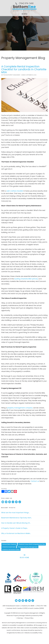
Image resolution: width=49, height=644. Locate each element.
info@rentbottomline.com (15, 633)
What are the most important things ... (16, 513)
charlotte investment (9, 547)
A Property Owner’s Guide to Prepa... (15, 528)
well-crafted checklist (15, 191)
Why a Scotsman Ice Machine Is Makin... (16, 533)
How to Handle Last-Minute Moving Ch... (16, 523)
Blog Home (24, 556)
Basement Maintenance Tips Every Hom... (17, 518)
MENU (25, 14)
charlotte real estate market (11, 550)
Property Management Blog (23, 58)
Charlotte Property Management (28, 547)
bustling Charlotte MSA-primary (26, 279)
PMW (41, 615)
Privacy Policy (29, 618)
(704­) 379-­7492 (26, 3)
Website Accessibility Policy (33, 633)
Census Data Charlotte (9, 544)
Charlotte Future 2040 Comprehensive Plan (32, 544)
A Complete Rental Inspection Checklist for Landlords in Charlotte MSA (24, 69)
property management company (20, 408)
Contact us (35, 481)
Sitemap (20, 618)
